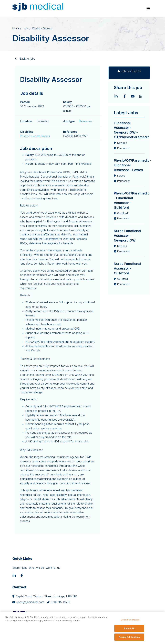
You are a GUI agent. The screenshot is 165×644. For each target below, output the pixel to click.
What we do (37, 568)
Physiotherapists (30, 136)
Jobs (26, 28)
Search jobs (20, 568)
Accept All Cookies (129, 637)
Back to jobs (27, 59)
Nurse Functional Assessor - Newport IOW (127, 236)
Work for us (53, 568)
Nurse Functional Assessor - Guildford (127, 268)
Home (16, 28)
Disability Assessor (43, 28)
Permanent (86, 121)
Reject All (129, 628)
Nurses (46, 136)
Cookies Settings (130, 620)
